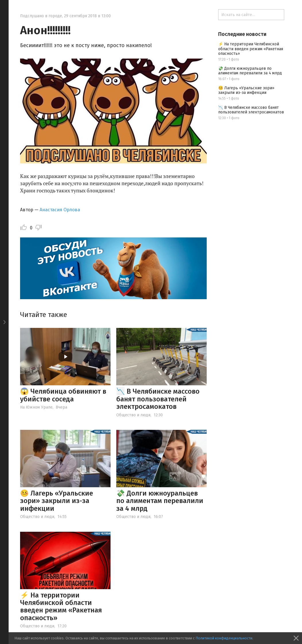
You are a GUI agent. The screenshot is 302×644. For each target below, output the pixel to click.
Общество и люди (133, 415)
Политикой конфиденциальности (224, 638)
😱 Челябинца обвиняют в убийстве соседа (63, 395)
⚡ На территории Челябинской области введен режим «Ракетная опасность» (61, 607)
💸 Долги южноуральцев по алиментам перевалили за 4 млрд (160, 501)
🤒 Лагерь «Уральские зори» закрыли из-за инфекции (57, 501)
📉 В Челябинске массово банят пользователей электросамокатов (158, 399)
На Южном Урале (36, 407)
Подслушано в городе (41, 16)
